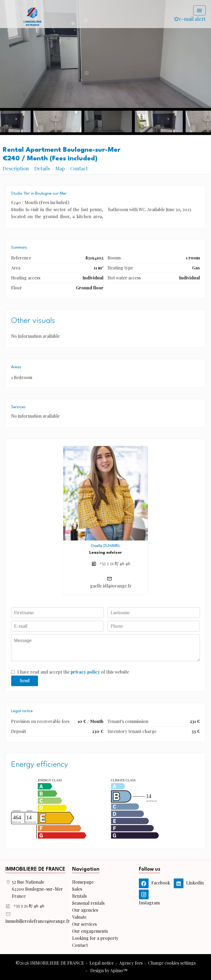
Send (25, 680)
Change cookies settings (172, 963)
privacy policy (85, 672)
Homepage (32, 16)
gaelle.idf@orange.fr (111, 586)
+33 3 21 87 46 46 (115, 563)
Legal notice (102, 963)
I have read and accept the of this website (73, 672)
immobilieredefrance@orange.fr (38, 921)
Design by (108, 970)
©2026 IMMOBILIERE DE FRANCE (50, 963)
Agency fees (131, 963)
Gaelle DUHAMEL (106, 546)
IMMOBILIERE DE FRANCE (35, 869)
